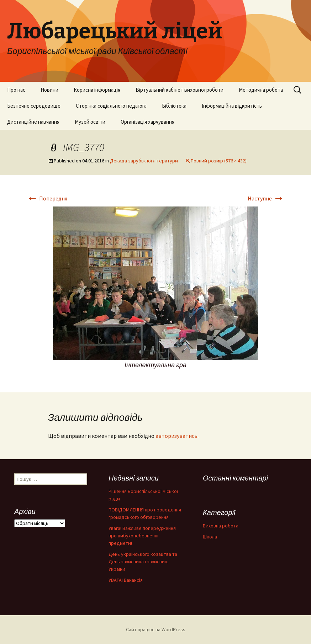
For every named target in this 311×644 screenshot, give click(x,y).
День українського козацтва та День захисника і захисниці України (143, 562)
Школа (210, 537)
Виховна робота (221, 526)
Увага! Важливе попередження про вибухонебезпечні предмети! (142, 536)
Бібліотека (174, 106)
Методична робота (261, 90)
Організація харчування (147, 122)
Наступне (266, 198)
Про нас (16, 90)
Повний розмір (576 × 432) (219, 161)
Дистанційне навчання (33, 122)
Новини (49, 90)
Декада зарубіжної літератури (144, 161)
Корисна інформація (97, 90)
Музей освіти (90, 122)
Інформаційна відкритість (232, 106)
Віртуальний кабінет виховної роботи (180, 90)
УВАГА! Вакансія (126, 580)
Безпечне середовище (34, 106)
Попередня (47, 198)
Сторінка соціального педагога (111, 106)
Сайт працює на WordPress (156, 629)
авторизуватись (176, 436)
